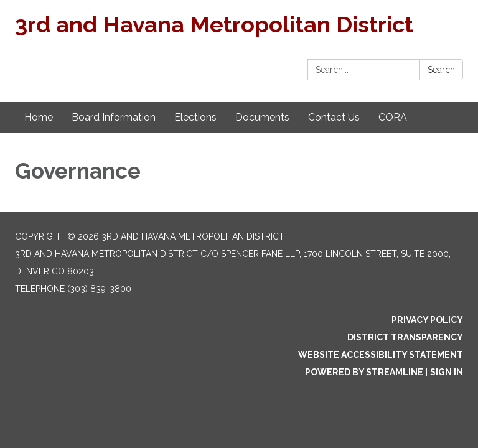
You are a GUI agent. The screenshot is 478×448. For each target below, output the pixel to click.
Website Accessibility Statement (381, 355)
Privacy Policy (427, 320)
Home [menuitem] (39, 117)
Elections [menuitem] (195, 117)
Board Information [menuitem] (114, 117)
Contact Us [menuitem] (334, 117)
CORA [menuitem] (393, 117)
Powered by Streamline (364, 372)
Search (441, 70)
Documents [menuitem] (262, 117)
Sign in (447, 372)
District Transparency (405, 337)
